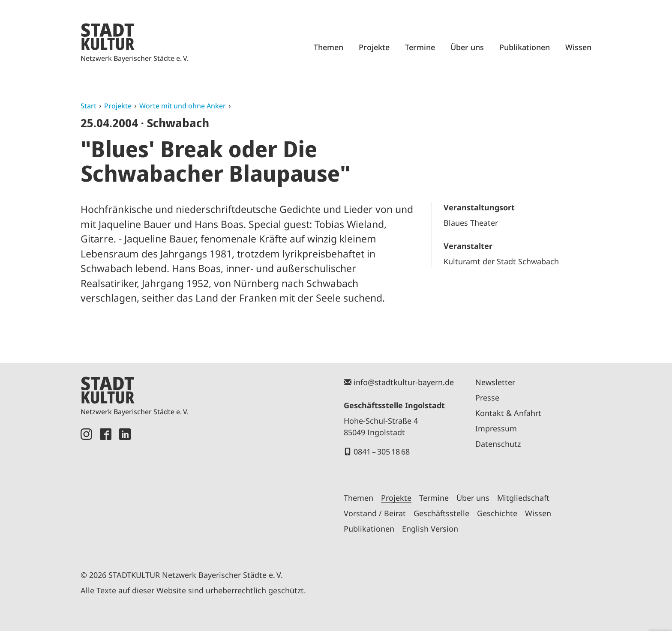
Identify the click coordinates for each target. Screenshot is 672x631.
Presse (487, 398)
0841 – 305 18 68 (382, 452)
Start (88, 106)
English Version (430, 529)
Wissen (578, 47)
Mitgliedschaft (523, 498)
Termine (420, 47)
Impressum (496, 428)
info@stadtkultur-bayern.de (404, 382)
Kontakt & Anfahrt (508, 413)
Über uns (467, 47)
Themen (328, 47)
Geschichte (497, 513)
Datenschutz (498, 444)
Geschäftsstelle (441, 513)
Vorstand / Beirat (375, 513)
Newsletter (495, 382)
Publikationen (525, 47)
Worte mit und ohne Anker (183, 106)
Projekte (374, 47)
